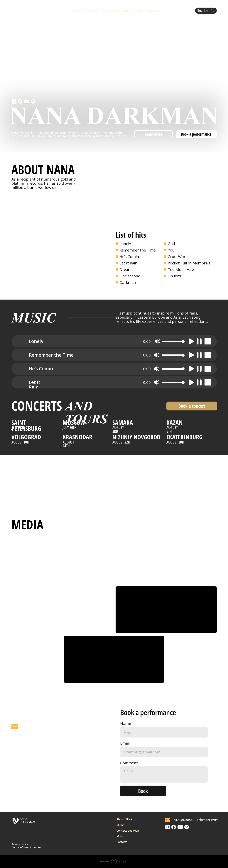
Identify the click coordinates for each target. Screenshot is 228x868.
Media (139, 10)
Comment (129, 763)
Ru (213, 10)
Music (94, 10)
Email (125, 743)
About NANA (77, 10)
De (206, 10)
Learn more (153, 134)
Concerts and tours (116, 10)
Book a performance (196, 134)
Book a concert (192, 406)
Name (125, 723)
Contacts (154, 10)
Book (143, 791)
